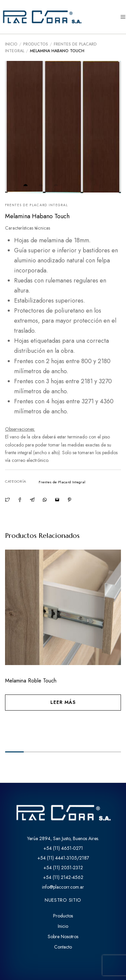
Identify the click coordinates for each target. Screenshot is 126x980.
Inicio (11, 44)
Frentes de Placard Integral (36, 205)
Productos (36, 44)
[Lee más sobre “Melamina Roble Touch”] (63, 703)
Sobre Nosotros (63, 936)
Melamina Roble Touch (31, 681)
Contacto (63, 947)
